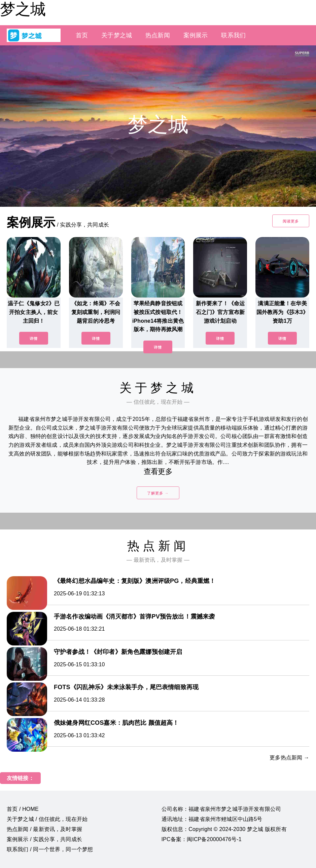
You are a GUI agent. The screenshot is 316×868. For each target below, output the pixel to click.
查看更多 (158, 471)
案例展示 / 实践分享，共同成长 (44, 839)
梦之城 (23, 9)
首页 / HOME (23, 809)
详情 (34, 339)
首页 (82, 35)
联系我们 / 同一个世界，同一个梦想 (50, 849)
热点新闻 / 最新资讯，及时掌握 (44, 829)
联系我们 (233, 35)
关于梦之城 (117, 35)
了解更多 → (158, 493)
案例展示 (196, 35)
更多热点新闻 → (289, 758)
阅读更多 (291, 221)
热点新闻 (158, 35)
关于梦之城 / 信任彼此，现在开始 (47, 819)
